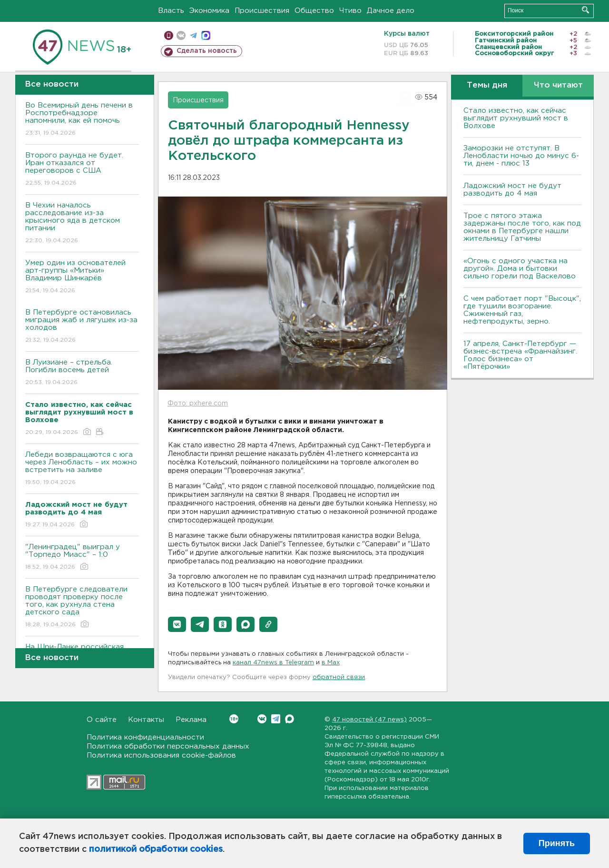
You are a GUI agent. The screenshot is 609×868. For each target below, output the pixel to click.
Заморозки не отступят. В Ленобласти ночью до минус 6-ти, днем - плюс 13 (521, 156)
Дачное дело (391, 11)
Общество (314, 11)
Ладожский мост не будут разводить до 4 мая (512, 190)
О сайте (102, 720)
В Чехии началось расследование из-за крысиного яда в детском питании (82, 223)
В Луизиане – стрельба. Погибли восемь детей (82, 373)
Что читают (558, 85)
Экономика (209, 11)
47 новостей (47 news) (369, 720)
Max (290, 719)
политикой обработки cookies (156, 849)
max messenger (206, 35)
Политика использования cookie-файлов (161, 755)
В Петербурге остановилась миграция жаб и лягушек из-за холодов (82, 327)
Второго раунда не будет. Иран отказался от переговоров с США (82, 170)
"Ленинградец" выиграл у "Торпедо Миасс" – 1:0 (82, 557)
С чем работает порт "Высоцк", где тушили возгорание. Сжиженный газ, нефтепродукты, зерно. (522, 310)
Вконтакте (234, 719)
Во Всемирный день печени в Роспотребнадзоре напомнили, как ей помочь (82, 120)
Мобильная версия (169, 35)
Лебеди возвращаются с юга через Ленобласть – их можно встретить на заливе (82, 469)
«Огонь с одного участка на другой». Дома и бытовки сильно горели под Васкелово (520, 269)
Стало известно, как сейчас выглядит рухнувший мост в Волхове (516, 118)
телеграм (193, 35)
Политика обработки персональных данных (168, 746)
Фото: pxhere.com (198, 404)
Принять (557, 843)
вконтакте (181, 35)
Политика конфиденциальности (145, 737)
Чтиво (350, 11)
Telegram (276, 719)
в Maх (331, 663)
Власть (171, 11)
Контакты (146, 720)
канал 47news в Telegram (273, 663)
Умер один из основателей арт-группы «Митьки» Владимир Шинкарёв (82, 277)
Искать (585, 10)
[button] (177, 624)
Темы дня (487, 85)
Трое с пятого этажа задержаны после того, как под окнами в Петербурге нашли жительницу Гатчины (522, 227)
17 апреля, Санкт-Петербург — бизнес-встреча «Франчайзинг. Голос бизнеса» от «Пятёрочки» (520, 355)
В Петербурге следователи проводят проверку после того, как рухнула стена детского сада (82, 607)
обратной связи (339, 677)
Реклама (191, 720)
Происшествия (262, 11)
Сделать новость (207, 51)
